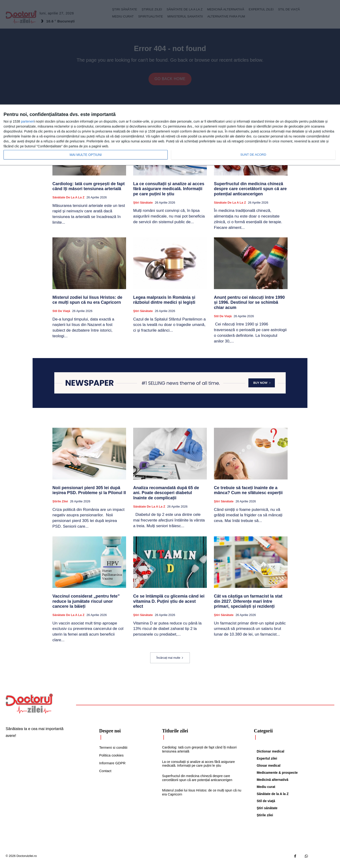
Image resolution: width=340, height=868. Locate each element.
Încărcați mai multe (170, 661)
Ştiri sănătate (143, 206)
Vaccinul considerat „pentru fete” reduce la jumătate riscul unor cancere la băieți (86, 605)
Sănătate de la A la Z (68, 201)
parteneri (28, 121)
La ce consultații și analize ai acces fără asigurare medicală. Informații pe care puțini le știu (169, 192)
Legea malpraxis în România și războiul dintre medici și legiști (164, 304)
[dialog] (170, 135)
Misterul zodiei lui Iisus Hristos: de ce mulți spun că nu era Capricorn (87, 304)
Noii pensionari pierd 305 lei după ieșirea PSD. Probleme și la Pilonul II (89, 494)
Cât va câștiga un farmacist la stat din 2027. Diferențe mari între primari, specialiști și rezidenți (248, 605)
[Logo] (29, 707)
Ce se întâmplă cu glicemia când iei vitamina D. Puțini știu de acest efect (169, 605)
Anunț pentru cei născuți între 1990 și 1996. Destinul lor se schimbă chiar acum (249, 306)
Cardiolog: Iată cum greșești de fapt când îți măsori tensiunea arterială (89, 190)
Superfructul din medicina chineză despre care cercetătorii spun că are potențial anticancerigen (250, 192)
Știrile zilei (60, 505)
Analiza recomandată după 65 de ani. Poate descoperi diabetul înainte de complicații (166, 496)
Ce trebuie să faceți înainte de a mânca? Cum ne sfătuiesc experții (248, 494)
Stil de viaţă (61, 314)
